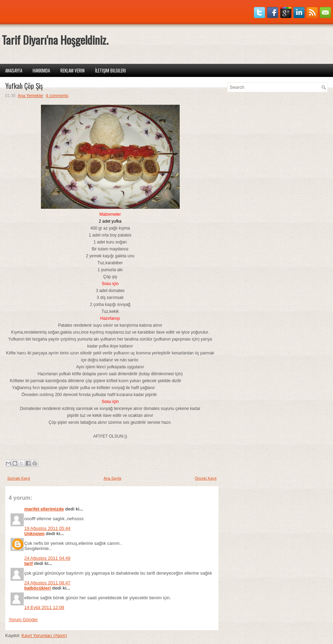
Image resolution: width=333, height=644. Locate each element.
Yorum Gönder (23, 620)
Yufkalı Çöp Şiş (24, 86)
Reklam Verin (72, 70)
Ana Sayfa (113, 478)
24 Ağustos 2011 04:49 (47, 558)
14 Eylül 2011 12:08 (44, 607)
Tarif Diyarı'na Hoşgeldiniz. (55, 40)
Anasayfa (14, 70)
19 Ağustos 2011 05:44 (47, 528)
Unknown (35, 534)
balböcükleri (38, 588)
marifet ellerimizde (44, 509)
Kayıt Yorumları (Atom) (44, 636)
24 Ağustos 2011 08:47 (47, 583)
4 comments (57, 96)
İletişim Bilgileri (110, 70)
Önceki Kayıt (206, 478)
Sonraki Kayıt (19, 478)
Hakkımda (41, 70)
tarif (29, 563)
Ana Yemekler (31, 96)
